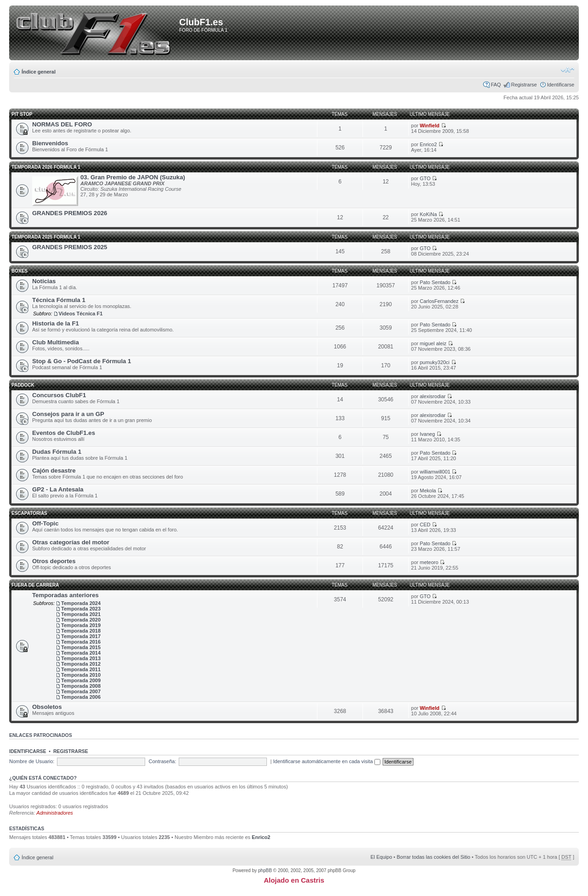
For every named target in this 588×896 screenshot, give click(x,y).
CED (425, 525)
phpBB (265, 870)
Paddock (23, 385)
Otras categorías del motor (71, 542)
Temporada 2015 (81, 647)
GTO (425, 178)
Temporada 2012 (81, 664)
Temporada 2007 (81, 691)
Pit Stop (22, 114)
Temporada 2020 (81, 620)
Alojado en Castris (294, 880)
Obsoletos (47, 707)
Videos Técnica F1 (81, 314)
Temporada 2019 (81, 625)
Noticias (44, 281)
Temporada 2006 (81, 697)
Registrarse (524, 85)
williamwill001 (435, 472)
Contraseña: (163, 761)
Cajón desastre (54, 471)
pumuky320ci (435, 362)
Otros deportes (54, 561)
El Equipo (381, 857)
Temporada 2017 (81, 636)
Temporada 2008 (81, 686)
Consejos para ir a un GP (68, 414)
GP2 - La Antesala (58, 489)
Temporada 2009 (81, 680)
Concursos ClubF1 (59, 395)
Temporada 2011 (81, 669)
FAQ (496, 85)
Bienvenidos (50, 143)
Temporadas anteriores (65, 595)
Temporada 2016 (81, 642)
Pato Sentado (435, 282)
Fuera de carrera (35, 585)
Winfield (430, 126)
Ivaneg (427, 434)
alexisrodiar (433, 396)
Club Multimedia (56, 342)
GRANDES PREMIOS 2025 (70, 247)
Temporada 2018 (81, 631)
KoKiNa (428, 214)
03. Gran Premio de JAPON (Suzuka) (133, 177)
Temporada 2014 (81, 653)
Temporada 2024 (81, 603)
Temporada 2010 (81, 675)
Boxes (20, 271)
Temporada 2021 (81, 614)
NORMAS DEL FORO (62, 124)
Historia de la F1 (56, 323)
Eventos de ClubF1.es (64, 433)
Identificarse (561, 85)
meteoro (429, 562)
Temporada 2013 (81, 658)
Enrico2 (428, 144)
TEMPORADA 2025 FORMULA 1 (46, 237)
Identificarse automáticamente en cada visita (327, 761)
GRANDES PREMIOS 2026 (70, 213)
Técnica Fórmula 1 (59, 300)
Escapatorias (29, 513)
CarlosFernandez (439, 301)
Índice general (39, 72)
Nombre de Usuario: (32, 761)
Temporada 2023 (81, 609)
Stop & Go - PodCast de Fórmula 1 (82, 361)
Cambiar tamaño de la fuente (568, 70)
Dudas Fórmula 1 (57, 452)
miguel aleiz (433, 343)
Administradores (54, 813)
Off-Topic (45, 523)
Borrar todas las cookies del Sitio (433, 857)
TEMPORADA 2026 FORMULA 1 (46, 167)
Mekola (428, 491)
